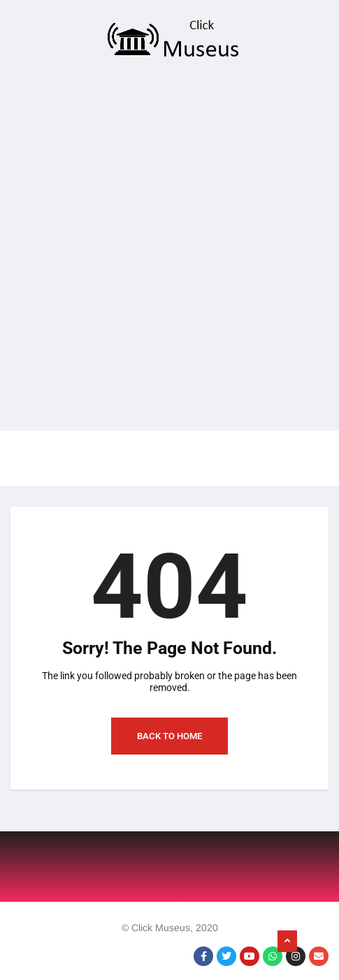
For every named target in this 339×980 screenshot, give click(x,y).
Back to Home (169, 736)
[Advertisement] (164, 249)
